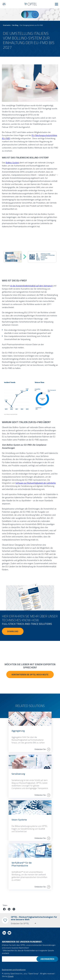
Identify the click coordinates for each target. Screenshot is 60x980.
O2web (11, 976)
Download (13, 631)
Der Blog (15, 25)
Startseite (7, 25)
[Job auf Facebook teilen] (4, 909)
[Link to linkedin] (4, 933)
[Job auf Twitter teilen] (14, 909)
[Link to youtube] (9, 933)
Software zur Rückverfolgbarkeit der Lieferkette (36, 483)
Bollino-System (12, 162)
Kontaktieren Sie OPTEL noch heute (30, 675)
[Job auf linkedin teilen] (9, 909)
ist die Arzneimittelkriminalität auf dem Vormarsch (31, 286)
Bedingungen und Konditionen (14, 969)
